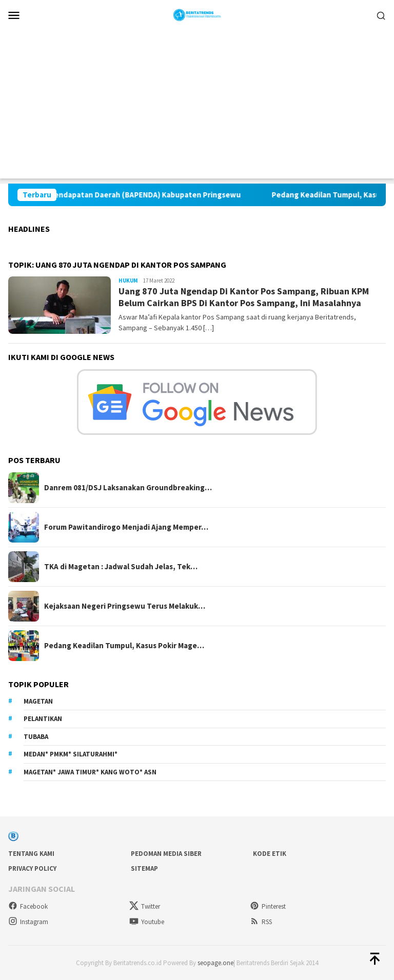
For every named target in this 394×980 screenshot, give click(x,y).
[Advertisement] (197, 107)
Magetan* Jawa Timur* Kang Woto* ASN (90, 772)
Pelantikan (43, 719)
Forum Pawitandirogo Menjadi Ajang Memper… (126, 527)
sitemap (144, 868)
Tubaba (36, 737)
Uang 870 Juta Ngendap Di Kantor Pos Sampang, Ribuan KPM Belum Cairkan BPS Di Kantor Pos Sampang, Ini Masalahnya (244, 297)
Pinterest (268, 906)
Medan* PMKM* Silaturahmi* (71, 754)
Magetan (38, 701)
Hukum (128, 281)
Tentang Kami (31, 854)
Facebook (28, 906)
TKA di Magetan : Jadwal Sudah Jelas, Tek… (121, 567)
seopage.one (215, 963)
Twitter (145, 906)
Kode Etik (270, 854)
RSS (261, 922)
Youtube (147, 922)
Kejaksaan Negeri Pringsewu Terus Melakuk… (125, 606)
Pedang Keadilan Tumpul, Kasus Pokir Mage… (124, 646)
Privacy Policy (32, 868)
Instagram (28, 922)
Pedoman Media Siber (166, 854)
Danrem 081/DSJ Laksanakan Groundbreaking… (128, 488)
